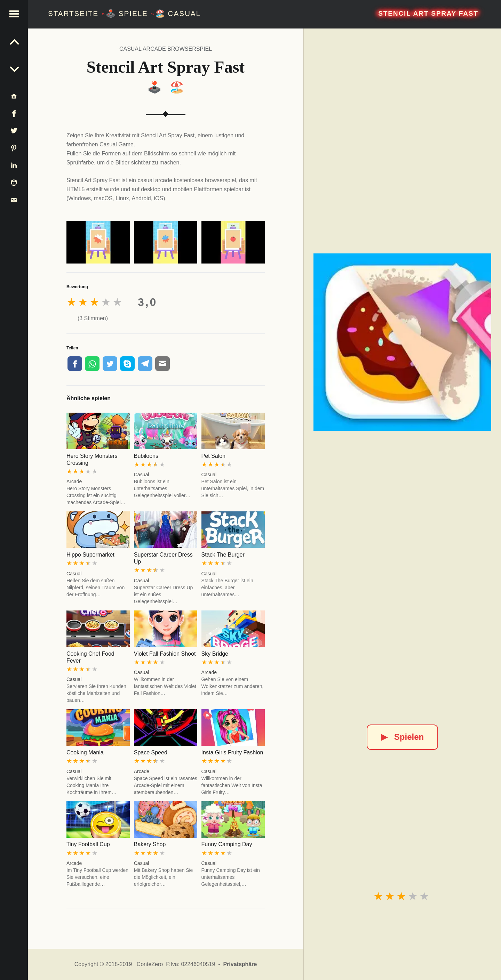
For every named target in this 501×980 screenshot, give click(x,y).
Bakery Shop (150, 844)
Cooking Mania (85, 752)
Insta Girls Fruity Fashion (232, 752)
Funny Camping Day (227, 844)
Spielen (402, 737)
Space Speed (151, 752)
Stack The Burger (223, 555)
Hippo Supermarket (90, 555)
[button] (14, 14)
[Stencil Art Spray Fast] (402, 342)
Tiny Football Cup (88, 844)
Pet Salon (213, 456)
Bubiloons (146, 456)
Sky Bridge (215, 654)
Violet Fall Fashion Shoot (165, 654)
